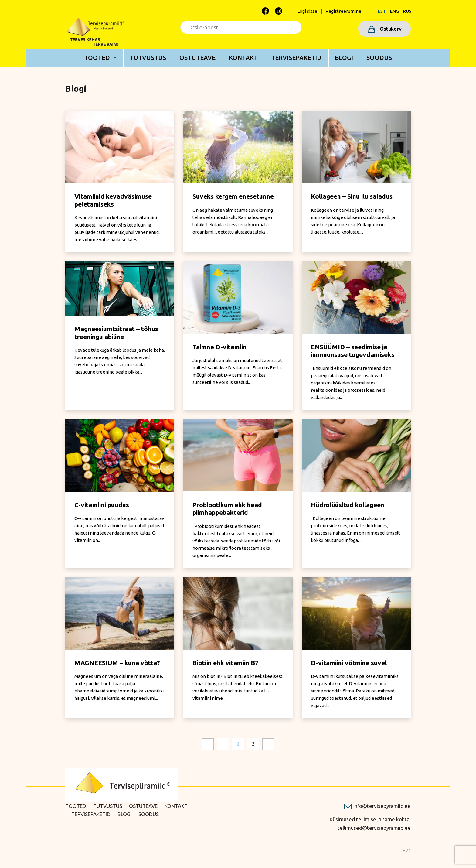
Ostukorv (390, 29)
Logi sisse (307, 11)
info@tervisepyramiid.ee (382, 806)
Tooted (97, 58)
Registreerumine (343, 11)
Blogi (344, 58)
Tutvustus (148, 58)
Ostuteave (197, 58)
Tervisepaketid (296, 58)
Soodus (379, 58)
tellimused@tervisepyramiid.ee (374, 828)
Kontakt (243, 58)
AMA (407, 851)
